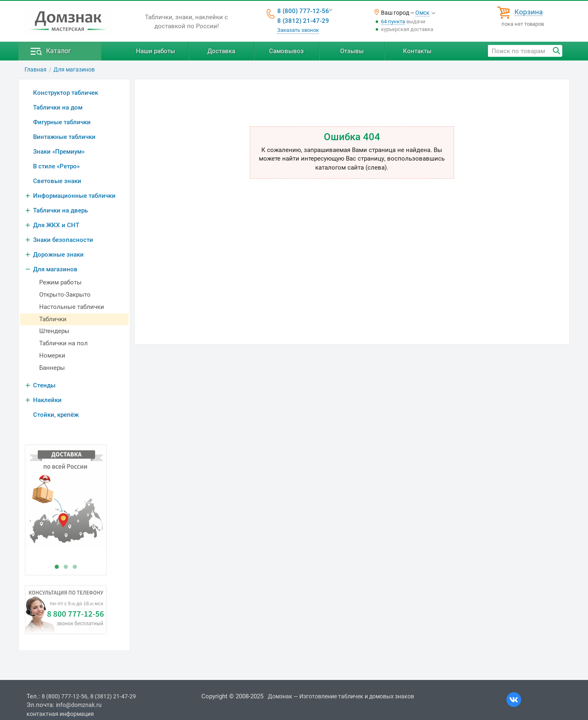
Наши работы (156, 51)
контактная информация (60, 714)
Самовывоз (286, 51)
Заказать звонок (298, 30)
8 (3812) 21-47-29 (303, 21)
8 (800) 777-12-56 (303, 11)
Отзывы (352, 51)
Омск (422, 13)
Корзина (529, 12)
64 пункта (393, 21)
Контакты (417, 51)
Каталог (59, 51)
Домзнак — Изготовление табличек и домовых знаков (341, 696)
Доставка (221, 51)
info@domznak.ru (79, 705)
